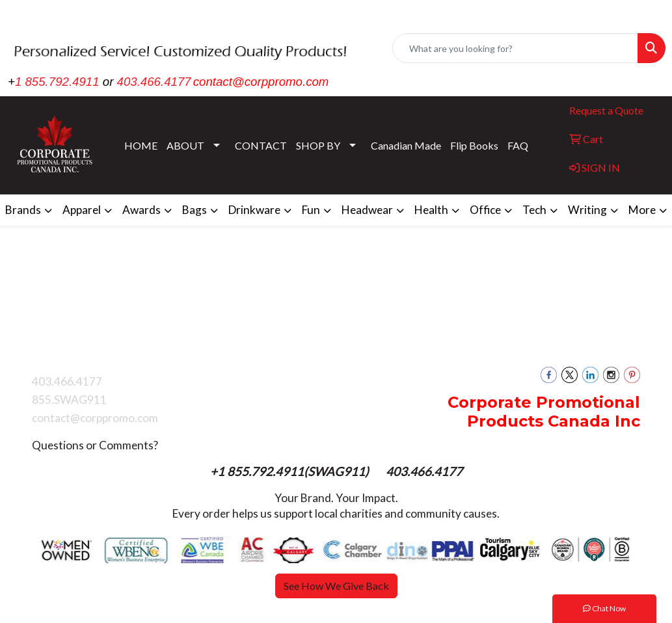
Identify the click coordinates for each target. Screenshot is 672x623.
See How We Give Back (336, 586)
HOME (141, 145)
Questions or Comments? (95, 445)
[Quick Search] (515, 48)
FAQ (518, 145)
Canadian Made (406, 145)
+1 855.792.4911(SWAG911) (291, 471)
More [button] (642, 210)
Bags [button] (195, 210)
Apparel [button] (82, 210)
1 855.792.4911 (57, 82)
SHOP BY (318, 145)
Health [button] (431, 210)
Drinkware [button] (254, 210)
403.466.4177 (154, 82)
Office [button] (485, 210)
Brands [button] (23, 210)
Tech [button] (534, 210)
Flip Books (474, 145)
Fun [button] (311, 210)
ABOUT (185, 145)
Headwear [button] (367, 210)
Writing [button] (587, 210)
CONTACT (261, 145)
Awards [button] (141, 210)
